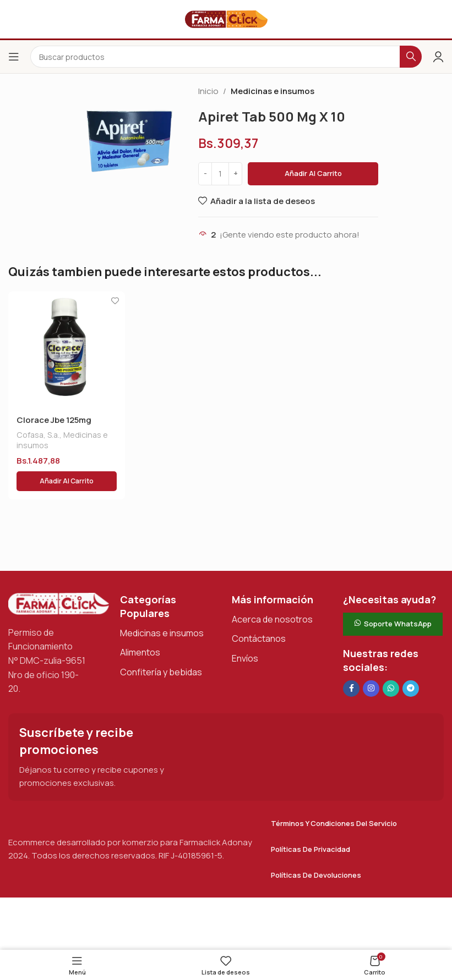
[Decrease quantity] (205, 174)
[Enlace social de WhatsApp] (391, 689)
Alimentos (140, 652)
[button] (67, 481)
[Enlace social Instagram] (371, 689)
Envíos (245, 658)
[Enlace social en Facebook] (351, 689)
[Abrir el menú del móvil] (14, 57)
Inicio (208, 91)
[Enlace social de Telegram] (411, 689)
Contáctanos (259, 638)
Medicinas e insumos (273, 91)
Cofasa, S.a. (38, 435)
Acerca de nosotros (272, 619)
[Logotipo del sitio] (226, 18)
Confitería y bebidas (161, 672)
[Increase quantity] (235, 174)
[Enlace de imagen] (59, 603)
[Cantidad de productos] (220, 174)
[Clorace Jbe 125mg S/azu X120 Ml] (67, 350)
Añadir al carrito (313, 173)
